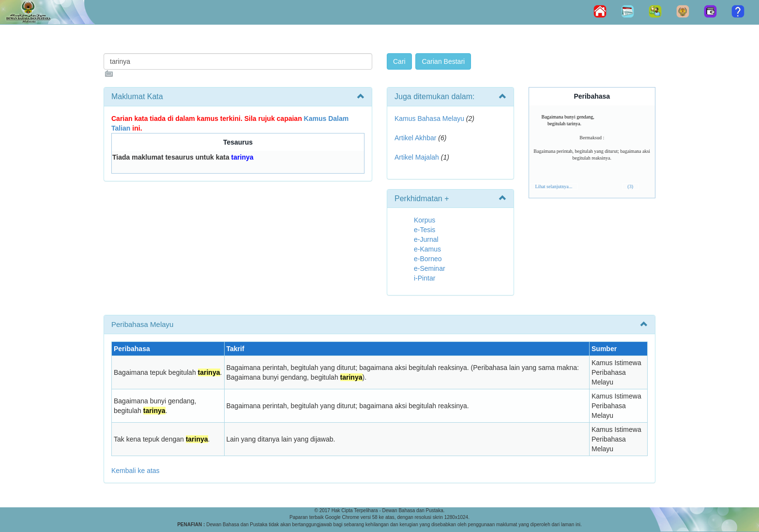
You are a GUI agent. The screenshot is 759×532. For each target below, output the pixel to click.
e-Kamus (427, 249)
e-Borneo (428, 259)
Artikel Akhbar (415, 138)
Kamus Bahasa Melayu (430, 118)
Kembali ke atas (136, 471)
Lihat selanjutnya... (554, 186)
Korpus (425, 220)
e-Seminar (430, 268)
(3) (630, 186)
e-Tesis (425, 230)
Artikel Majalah (417, 157)
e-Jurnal (426, 239)
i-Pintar (425, 278)
